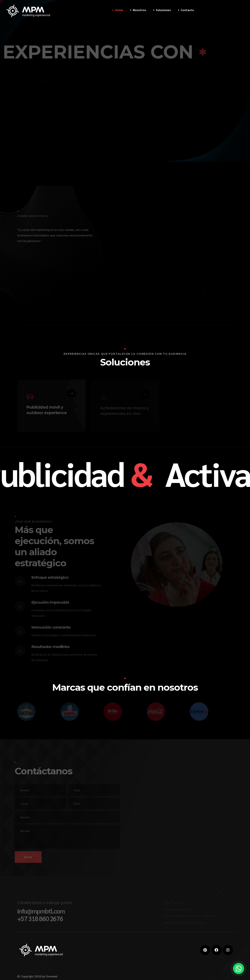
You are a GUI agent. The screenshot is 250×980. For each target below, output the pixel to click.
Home (119, 10)
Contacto (187, 10)
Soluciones (163, 10)
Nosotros (139, 10)
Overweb (52, 976)
